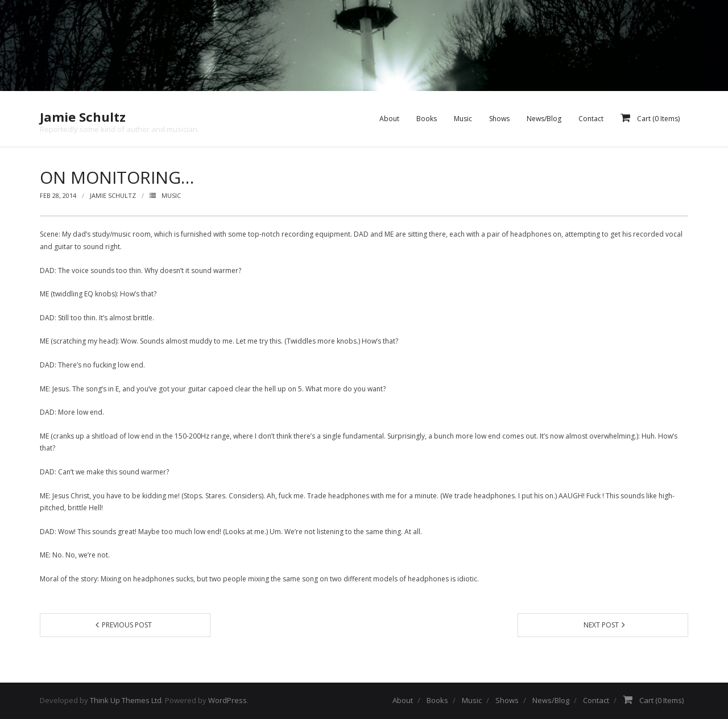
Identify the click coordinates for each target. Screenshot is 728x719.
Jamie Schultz (113, 195)
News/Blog (551, 700)
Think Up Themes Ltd (126, 700)
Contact (596, 700)
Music (171, 195)
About (403, 700)
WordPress (227, 700)
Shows (507, 700)
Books (437, 700)
